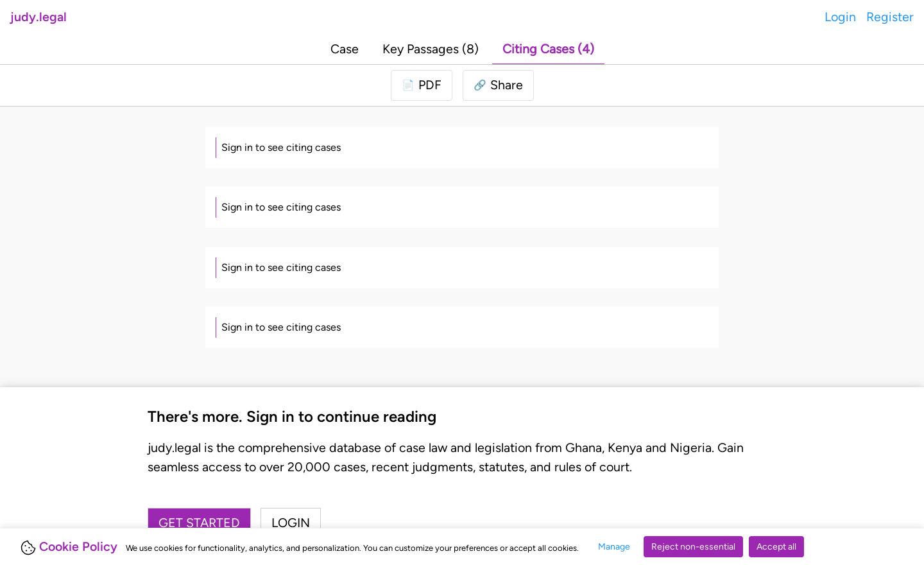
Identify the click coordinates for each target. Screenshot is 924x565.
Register (890, 17)
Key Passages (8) (431, 49)
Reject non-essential (693, 547)
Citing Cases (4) (548, 49)
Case (345, 49)
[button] (498, 85)
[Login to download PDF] (422, 85)
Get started (199, 523)
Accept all (776, 547)
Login (840, 17)
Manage (614, 547)
